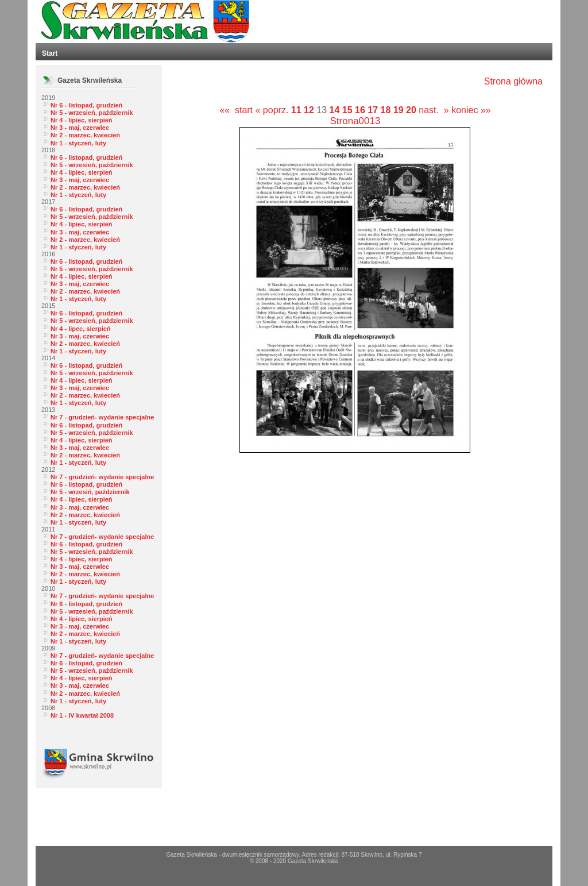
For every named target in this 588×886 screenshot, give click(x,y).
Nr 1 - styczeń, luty (78, 143)
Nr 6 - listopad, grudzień (86, 105)
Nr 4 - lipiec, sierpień (82, 120)
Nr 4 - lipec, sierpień (81, 329)
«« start (236, 110)
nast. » (434, 110)
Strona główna (513, 81)
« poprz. (273, 110)
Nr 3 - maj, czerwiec (80, 128)
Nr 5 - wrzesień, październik (92, 113)
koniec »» (471, 110)
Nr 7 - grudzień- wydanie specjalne (102, 417)
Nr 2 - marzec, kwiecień (85, 135)
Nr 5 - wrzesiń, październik (90, 492)
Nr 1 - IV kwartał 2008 (82, 715)
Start (50, 53)
